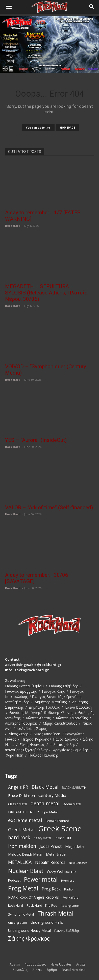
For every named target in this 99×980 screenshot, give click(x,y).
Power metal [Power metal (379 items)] (41, 879)
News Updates (61, 964)
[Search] (92, 7)
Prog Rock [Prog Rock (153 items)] (51, 889)
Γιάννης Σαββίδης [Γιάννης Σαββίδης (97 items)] (67, 931)
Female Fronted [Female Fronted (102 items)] (57, 821)
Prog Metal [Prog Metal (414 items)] (23, 888)
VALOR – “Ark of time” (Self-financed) (49, 508)
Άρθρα (52, 970)
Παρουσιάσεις (35, 964)
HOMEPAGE (67, 128)
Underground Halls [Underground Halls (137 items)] (47, 922)
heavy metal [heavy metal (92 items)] (42, 838)
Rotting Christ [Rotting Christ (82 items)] (70, 906)
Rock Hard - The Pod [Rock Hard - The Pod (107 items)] (42, 905)
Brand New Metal (74, 970)
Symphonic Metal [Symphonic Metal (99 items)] (21, 914)
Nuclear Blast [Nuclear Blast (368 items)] (26, 871)
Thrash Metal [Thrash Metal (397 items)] (55, 913)
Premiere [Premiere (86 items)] (68, 880)
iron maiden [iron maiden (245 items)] (22, 846)
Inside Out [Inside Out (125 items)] (63, 838)
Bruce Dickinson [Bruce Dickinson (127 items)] (21, 795)
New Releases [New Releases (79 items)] (78, 863)
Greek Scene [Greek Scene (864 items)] (60, 829)
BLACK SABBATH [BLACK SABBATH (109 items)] (74, 787)
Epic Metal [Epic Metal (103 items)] (50, 812)
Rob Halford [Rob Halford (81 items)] (70, 897)
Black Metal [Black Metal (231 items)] (45, 787)
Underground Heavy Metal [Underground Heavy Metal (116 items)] (29, 930)
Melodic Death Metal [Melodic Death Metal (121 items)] (25, 854)
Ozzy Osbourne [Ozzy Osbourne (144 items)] (61, 871)
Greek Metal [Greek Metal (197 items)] (21, 830)
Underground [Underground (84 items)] (17, 923)
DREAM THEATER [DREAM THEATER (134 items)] (23, 812)
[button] (9, 7)
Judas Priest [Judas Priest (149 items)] (51, 846)
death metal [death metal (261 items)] (45, 803)
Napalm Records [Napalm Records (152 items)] (50, 862)
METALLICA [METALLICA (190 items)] (20, 862)
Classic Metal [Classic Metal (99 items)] (18, 804)
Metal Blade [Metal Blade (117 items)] (56, 854)
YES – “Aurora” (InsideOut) (36, 440)
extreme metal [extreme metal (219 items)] (25, 820)
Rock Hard (13, 226)
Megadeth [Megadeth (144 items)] (75, 846)
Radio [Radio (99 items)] (68, 889)
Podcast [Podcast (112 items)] (14, 880)
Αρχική (15, 964)
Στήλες (37, 970)
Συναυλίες (20, 970)
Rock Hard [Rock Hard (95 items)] (16, 906)
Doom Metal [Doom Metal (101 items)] (72, 804)
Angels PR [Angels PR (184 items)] (18, 787)
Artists (81, 964)
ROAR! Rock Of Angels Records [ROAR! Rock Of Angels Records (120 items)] (33, 897)
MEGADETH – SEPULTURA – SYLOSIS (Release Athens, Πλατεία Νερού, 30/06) (46, 293)
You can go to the (38, 128)
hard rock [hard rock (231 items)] (19, 838)
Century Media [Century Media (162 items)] (52, 795)
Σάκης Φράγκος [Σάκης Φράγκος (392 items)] (29, 939)
